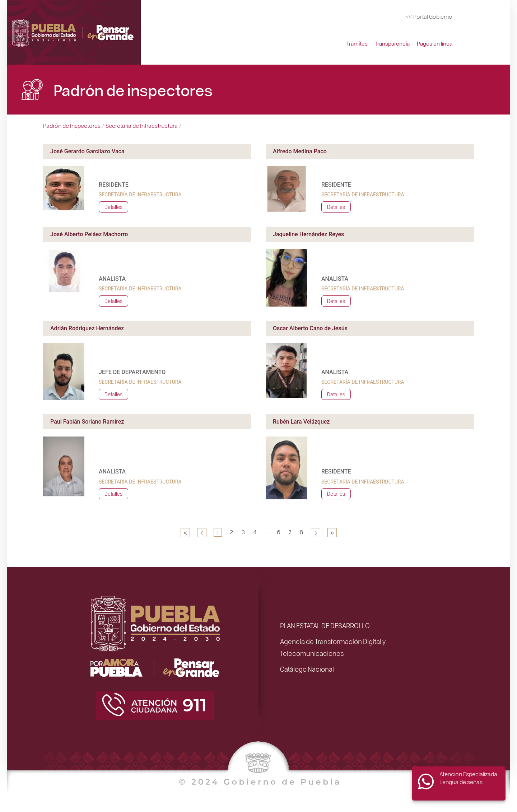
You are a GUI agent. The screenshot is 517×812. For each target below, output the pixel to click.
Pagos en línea (435, 43)
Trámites (357, 43)
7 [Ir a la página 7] (290, 532)
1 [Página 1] (218, 532)
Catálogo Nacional (307, 669)
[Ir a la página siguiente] (316, 533)
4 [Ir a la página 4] (255, 532)
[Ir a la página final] (332, 533)
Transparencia (392, 43)
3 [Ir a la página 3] (243, 532)
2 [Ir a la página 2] (231, 532)
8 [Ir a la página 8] (301, 532)
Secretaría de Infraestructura (142, 125)
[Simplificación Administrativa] (75, 32)
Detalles (113, 207)
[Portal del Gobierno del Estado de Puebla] (429, 17)
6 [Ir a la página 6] (278, 532)
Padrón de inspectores (133, 89)
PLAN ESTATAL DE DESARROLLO (325, 625)
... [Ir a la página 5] (267, 532)
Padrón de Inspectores (72, 125)
